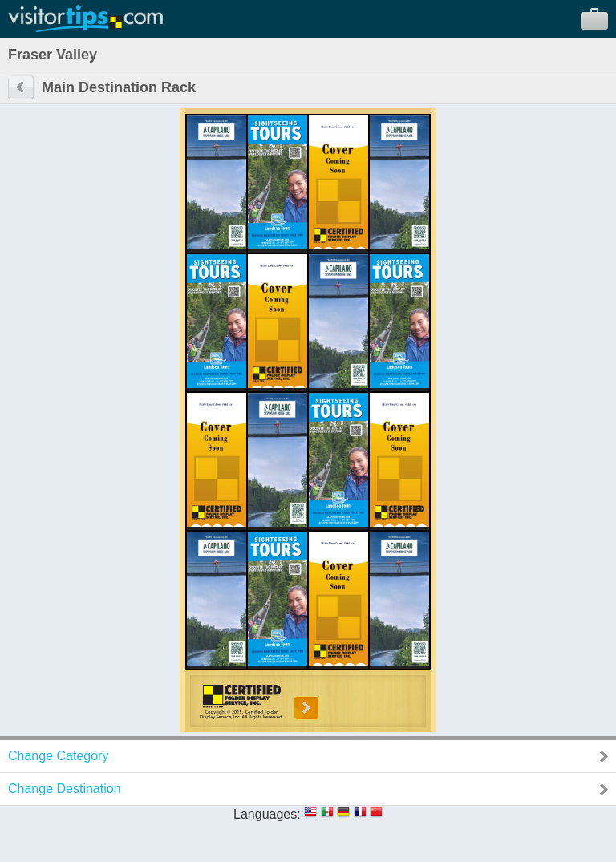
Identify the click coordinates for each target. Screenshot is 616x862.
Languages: (267, 814)
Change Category (58, 756)
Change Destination (65, 789)
